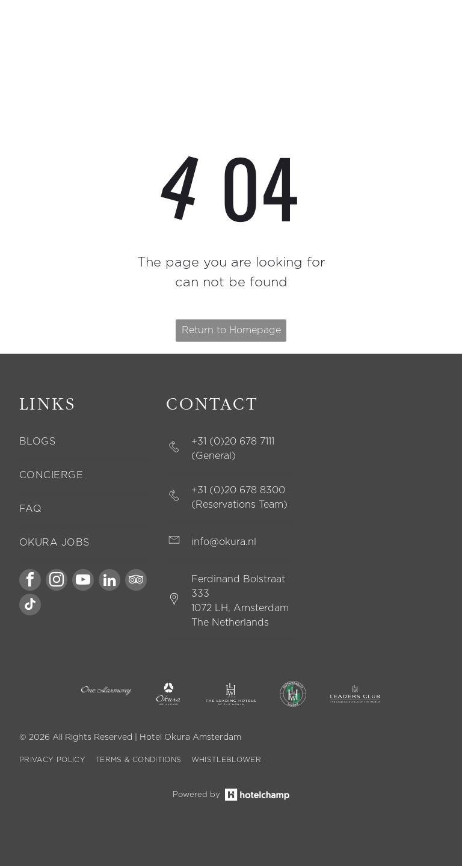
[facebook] (30, 583)
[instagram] (57, 583)
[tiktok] (30, 608)
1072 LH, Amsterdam (240, 610)
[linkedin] (109, 583)
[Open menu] (425, 38)
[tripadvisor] (136, 583)
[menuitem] (84, 443)
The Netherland (228, 624)
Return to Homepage (231, 332)
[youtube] (83, 583)
